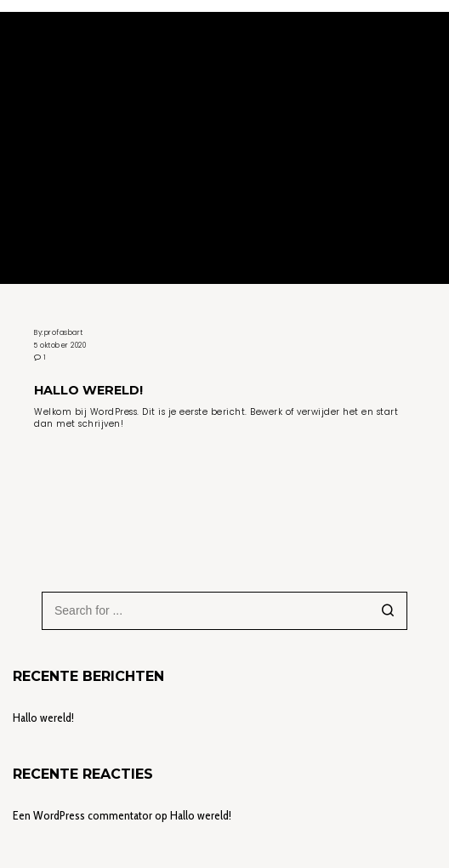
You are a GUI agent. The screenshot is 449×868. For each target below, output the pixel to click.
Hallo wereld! (43, 718)
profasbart (64, 332)
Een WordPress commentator (82, 815)
